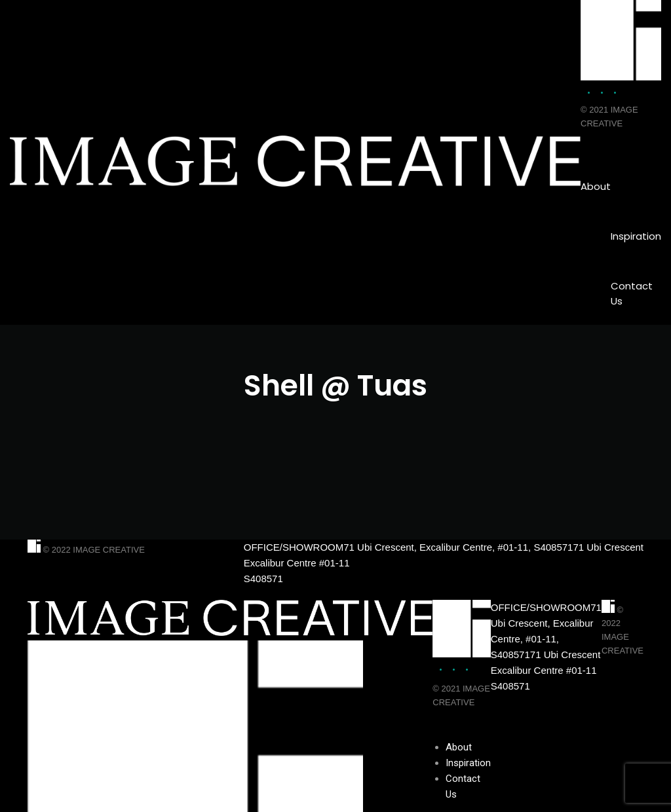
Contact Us (632, 293)
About (596, 186)
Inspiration (636, 236)
